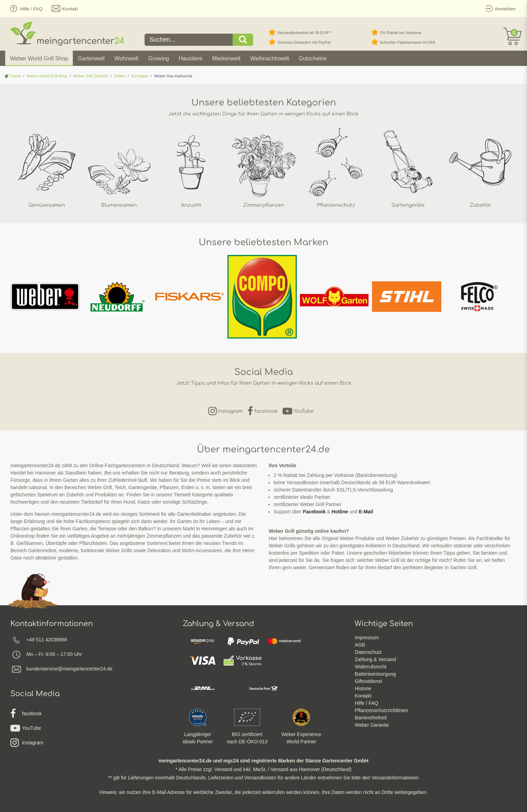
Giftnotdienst (368, 681)
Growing (159, 58)
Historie (363, 689)
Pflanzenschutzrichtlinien (381, 710)
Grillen (120, 76)
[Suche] (243, 40)
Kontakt (363, 696)
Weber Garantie (372, 725)
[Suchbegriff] (189, 40)
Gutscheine (313, 58)
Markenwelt (226, 58)
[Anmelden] (499, 8)
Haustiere (190, 58)
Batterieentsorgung (375, 674)
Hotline (340, 512)
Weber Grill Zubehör (91, 76)
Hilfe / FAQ (366, 703)
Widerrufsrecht (370, 667)
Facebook (314, 512)
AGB (360, 645)
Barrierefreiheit (371, 718)
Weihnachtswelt (270, 58)
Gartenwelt (91, 58)
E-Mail (366, 512)
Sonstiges (140, 76)
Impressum (367, 638)
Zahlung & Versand (375, 659)
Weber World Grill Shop (39, 58)
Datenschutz (368, 652)
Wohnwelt (127, 58)
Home (13, 76)
